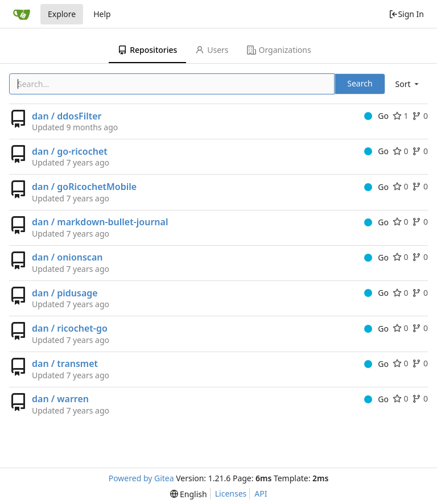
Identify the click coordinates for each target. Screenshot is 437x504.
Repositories (147, 50)
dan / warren (60, 399)
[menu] (408, 84)
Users (212, 50)
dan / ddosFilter (67, 116)
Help (102, 14)
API (261, 493)
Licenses (231, 493)
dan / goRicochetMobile (84, 187)
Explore (62, 14)
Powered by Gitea (141, 478)
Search (360, 83)
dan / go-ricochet (70, 151)
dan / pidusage (65, 293)
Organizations (279, 50)
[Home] (22, 14)
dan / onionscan (67, 257)
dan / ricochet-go (70, 328)
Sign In (406, 14)
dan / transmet (65, 363)
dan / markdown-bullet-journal (100, 222)
